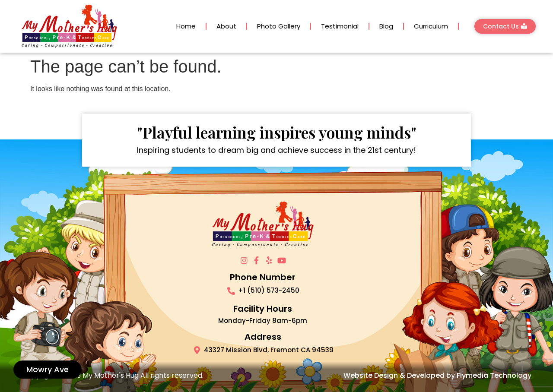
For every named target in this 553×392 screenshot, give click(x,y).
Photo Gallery (279, 26)
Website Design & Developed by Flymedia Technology (437, 375)
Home (186, 26)
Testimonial (340, 26)
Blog (386, 26)
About (226, 26)
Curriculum (431, 26)
